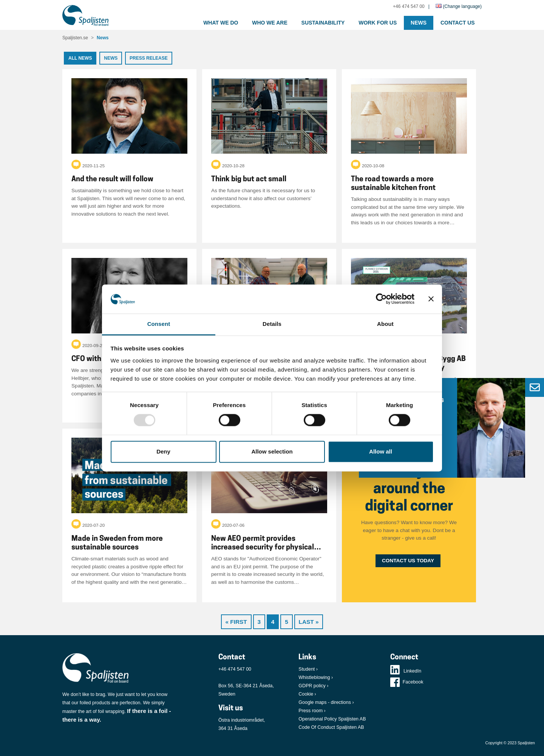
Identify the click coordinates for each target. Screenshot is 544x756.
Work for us (378, 23)
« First (236, 622)
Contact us (458, 23)
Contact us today (408, 561)
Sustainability (323, 23)
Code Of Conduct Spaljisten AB (331, 727)
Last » (309, 622)
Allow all (381, 451)
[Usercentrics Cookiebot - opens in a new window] (381, 299)
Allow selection (272, 451)
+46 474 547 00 (409, 6)
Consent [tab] (159, 324)
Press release (149, 58)
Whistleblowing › (316, 677)
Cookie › (307, 694)
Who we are (270, 23)
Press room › (312, 711)
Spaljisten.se (75, 38)
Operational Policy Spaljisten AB (332, 719)
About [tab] (385, 324)
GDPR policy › (313, 686)
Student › (308, 669)
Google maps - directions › (326, 702)
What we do (221, 23)
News (419, 23)
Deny (163, 451)
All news (80, 58)
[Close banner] (431, 299)
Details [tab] (272, 324)
